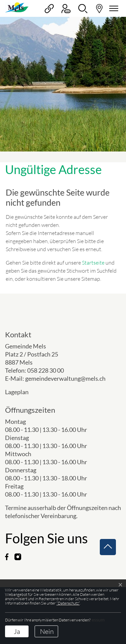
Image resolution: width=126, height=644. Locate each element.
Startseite (93, 263)
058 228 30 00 (46, 370)
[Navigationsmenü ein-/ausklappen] (113, 9)
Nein (47, 631)
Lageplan (22, 392)
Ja (17, 631)
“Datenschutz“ (68, 603)
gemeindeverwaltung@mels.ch (65, 378)
